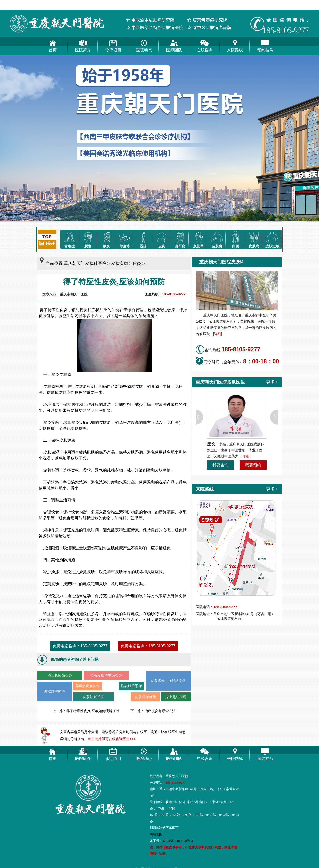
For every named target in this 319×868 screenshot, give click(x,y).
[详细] (218, 334)
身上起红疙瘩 (176, 697)
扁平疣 (180, 239)
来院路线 (235, 45)
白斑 (236, 239)
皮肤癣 (217, 239)
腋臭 (106, 239)
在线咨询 (205, 45)
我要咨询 (220, 465)
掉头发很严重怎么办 (106, 675)
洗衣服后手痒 (131, 686)
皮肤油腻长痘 (93, 697)
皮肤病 (254, 239)
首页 (53, 45)
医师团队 (174, 45)
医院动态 (144, 45)
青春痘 (70, 239)
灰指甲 (199, 239)
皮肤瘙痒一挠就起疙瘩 (168, 681)
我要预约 (253, 465)
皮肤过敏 (272, 239)
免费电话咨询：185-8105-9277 (80, 646)
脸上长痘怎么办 (60, 675)
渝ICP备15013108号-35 (179, 841)
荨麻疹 (125, 239)
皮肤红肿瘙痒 (55, 691)
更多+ (272, 382)
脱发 (88, 239)
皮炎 (162, 239)
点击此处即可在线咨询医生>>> (112, 739)
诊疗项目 (113, 45)
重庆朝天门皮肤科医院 (85, 264)
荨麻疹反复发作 (87, 686)
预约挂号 (265, 45)
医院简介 (83, 45)
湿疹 (143, 239)
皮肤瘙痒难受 (145, 697)
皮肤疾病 (119, 264)
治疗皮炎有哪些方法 (160, 711)
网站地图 (156, 834)
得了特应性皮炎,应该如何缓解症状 (93, 711)
